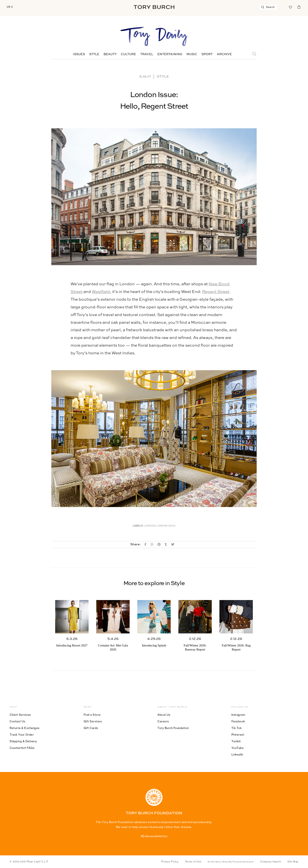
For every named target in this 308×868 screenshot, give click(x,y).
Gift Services (93, 721)
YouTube (238, 748)
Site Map (293, 862)
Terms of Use (193, 862)
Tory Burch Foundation (173, 728)
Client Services (20, 715)
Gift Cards (91, 728)
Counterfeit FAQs (22, 748)
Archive (224, 54)
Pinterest (238, 735)
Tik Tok (237, 728)
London (150, 526)
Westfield (101, 292)
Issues (79, 54)
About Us (164, 715)
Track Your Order (22, 735)
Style (94, 54)
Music (192, 54)
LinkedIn (237, 754)
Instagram (238, 715)
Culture (128, 54)
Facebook (238, 721)
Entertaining (170, 54)
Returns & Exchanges (25, 728)
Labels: (138, 526)
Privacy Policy (170, 862)
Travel (147, 54)
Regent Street (216, 292)
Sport (207, 54)
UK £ (10, 7)
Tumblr (236, 741)
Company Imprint (271, 862)
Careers (163, 721)
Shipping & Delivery (23, 741)
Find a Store (92, 715)
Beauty (110, 54)
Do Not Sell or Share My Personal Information (231, 862)
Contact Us (17, 721)
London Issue (166, 526)
